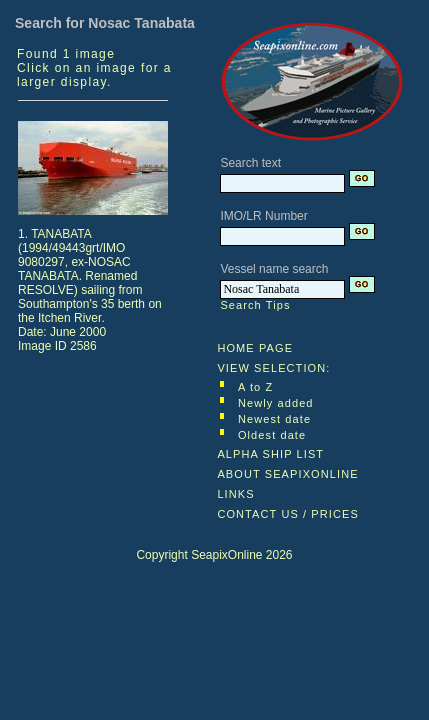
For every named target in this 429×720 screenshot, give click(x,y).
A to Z (255, 387)
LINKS (235, 494)
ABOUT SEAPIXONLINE (287, 474)
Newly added (276, 403)
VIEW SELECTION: (273, 368)
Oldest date (272, 435)
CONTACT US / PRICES (288, 514)
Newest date (274, 419)
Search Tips (255, 305)
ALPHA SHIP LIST (270, 454)
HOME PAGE (255, 348)
